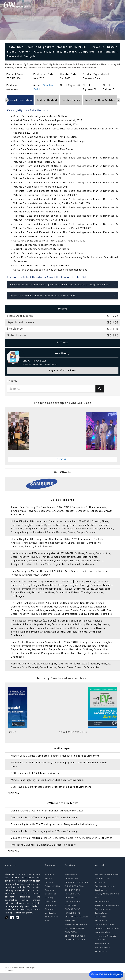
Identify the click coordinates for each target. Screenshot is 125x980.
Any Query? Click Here (62, 371)
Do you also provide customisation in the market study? (62, 295)
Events (49, 886)
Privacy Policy (53, 894)
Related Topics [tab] (71, 100)
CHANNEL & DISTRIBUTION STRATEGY (73, 909)
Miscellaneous (102, 955)
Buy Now (62, 343)
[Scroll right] (118, 100)
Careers (49, 890)
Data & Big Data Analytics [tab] (100, 100)
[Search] (111, 5)
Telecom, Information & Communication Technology (107, 917)
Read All (14, 797)
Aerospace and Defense (107, 882)
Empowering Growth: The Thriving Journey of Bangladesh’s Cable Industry (55, 828)
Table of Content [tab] (47, 100)
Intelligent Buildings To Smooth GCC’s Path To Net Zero (44, 852)
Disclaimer (51, 909)
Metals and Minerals (106, 943)
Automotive (101, 928)
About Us (50, 882)
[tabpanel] (63, 431)
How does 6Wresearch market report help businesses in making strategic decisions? (62, 284)
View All (63, 459)
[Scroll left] (7, 100)
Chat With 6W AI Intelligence (106, 975)
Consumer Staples (105, 932)
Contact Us (51, 913)
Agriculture (101, 959)
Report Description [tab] (20, 100)
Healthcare (101, 924)
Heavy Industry (103, 909)
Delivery (49, 905)
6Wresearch (18, 975)
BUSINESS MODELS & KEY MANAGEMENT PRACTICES (76, 936)
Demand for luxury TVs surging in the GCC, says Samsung (45, 821)
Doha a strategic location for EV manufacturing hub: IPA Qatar (48, 814)
